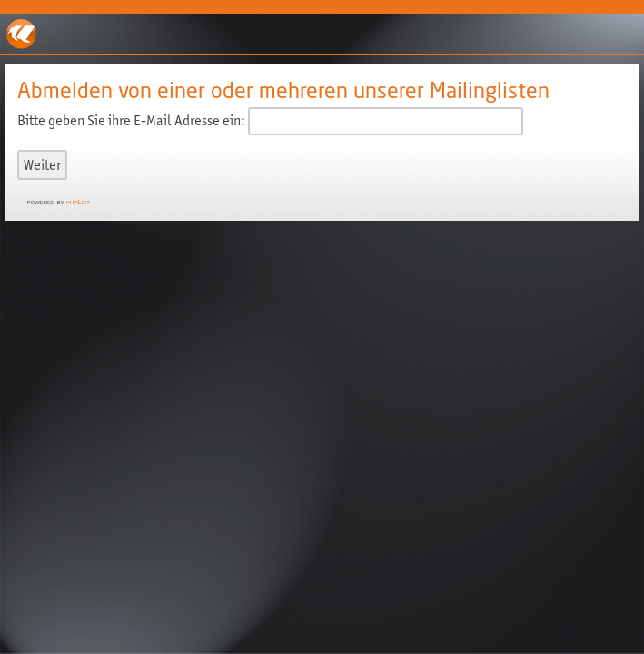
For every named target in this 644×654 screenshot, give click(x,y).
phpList (78, 202)
